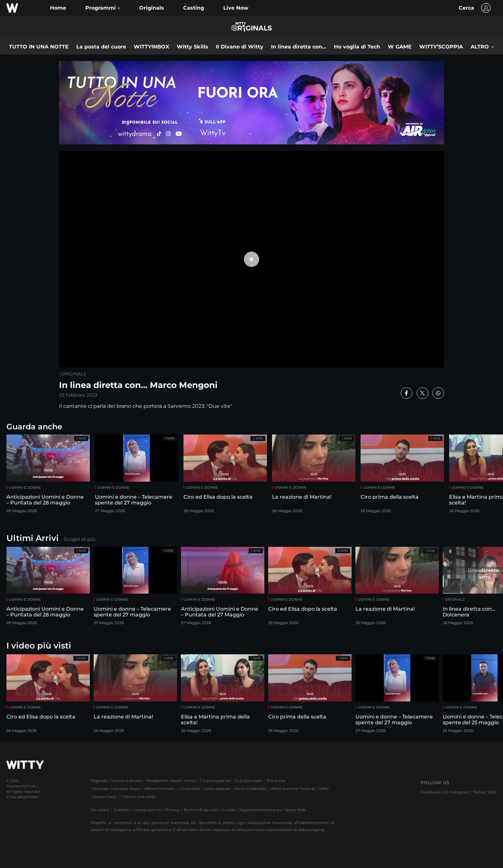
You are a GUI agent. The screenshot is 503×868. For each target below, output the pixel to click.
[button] (103, 8)
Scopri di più (80, 539)
